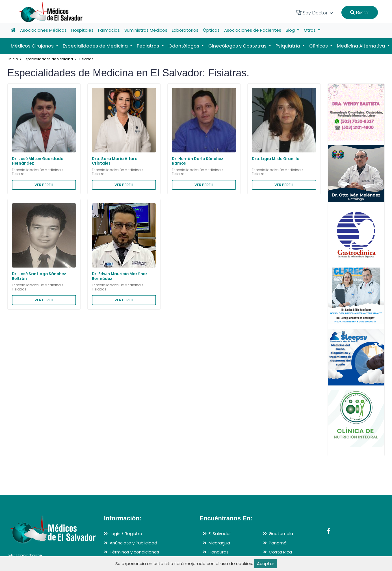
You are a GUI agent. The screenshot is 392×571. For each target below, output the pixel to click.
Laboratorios (185, 30)
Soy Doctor (315, 13)
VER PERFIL (44, 185)
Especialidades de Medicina (48, 59)
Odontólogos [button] (184, 46)
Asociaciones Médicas (43, 30)
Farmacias (109, 30)
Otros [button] (310, 30)
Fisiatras (86, 59)
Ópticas (211, 30)
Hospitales (82, 30)
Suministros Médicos (146, 30)
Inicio (13, 59)
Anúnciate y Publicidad (133, 543)
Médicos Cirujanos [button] (33, 46)
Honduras (219, 552)
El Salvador (220, 534)
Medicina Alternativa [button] (361, 46)
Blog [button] (291, 30)
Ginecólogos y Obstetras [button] (238, 46)
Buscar (360, 12)
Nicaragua (219, 543)
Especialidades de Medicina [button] (96, 46)
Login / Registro (126, 534)
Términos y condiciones (134, 552)
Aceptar (266, 564)
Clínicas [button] (319, 46)
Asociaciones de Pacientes (253, 30)
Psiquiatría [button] (288, 46)
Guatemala (281, 534)
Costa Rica (280, 552)
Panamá (278, 543)
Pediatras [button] (149, 46)
